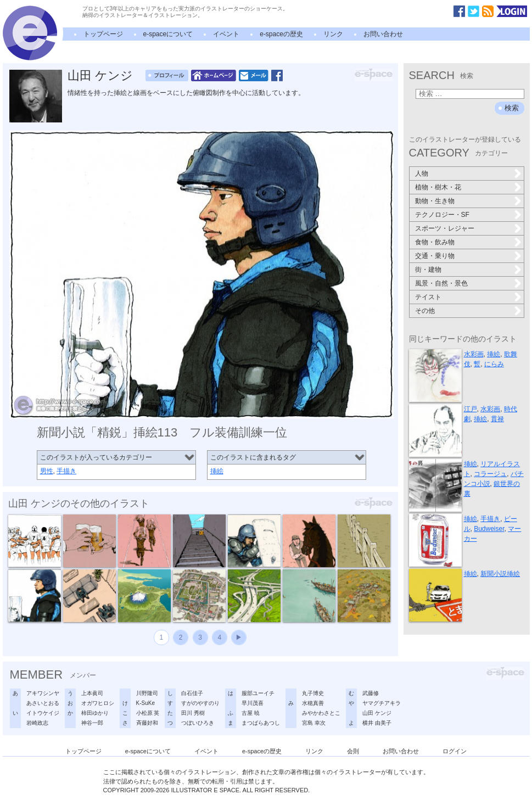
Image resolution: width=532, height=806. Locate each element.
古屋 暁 (251, 713)
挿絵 (217, 471)
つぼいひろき (198, 723)
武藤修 (371, 693)
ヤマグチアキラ (382, 703)
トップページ (103, 34)
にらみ (494, 364)
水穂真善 (313, 703)
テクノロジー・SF (442, 215)
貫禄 (497, 419)
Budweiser (489, 529)
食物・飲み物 (435, 242)
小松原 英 (148, 713)
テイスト (428, 297)
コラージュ (490, 474)
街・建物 (428, 270)
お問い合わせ (383, 34)
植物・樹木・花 (438, 187)
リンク (333, 34)
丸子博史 (313, 693)
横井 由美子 (377, 723)
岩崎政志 (37, 723)
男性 (47, 471)
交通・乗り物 (435, 256)
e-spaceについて (168, 34)
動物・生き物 (435, 201)
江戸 (471, 409)
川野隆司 (147, 693)
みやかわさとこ (321, 713)
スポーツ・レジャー (445, 228)
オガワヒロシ (98, 703)
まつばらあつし (261, 723)
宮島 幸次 (314, 723)
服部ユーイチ (258, 693)
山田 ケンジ (100, 75)
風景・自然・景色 (441, 283)
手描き (66, 471)
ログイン (455, 751)
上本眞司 (92, 693)
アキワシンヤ (43, 693)
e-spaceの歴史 (281, 34)
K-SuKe (145, 703)
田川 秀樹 (193, 713)
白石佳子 (192, 693)
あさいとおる (43, 703)
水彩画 (474, 354)
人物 (422, 173)
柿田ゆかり (95, 713)
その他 (425, 311)
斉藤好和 (147, 723)
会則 (353, 751)
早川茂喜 (253, 703)
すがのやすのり (200, 703)
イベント (226, 34)
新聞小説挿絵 (500, 574)
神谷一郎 (92, 723)
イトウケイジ (43, 713)
